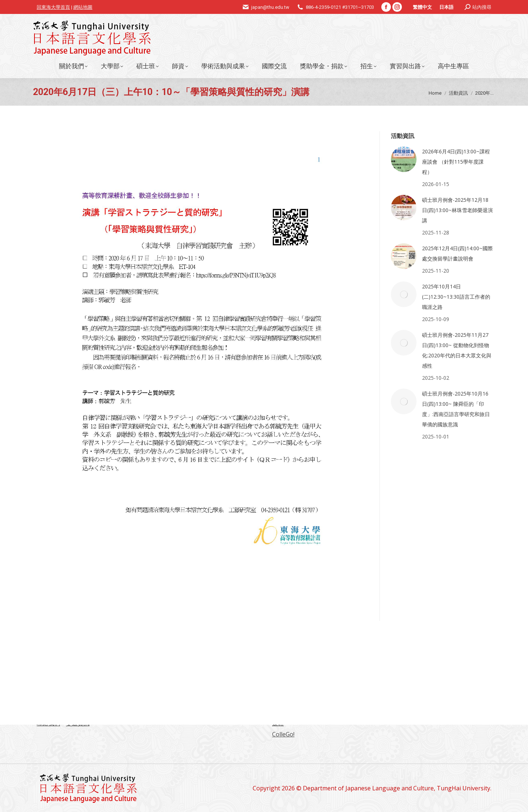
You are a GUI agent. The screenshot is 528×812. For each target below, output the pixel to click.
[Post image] (404, 159)
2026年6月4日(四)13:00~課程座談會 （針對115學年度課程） (456, 162)
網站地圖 (83, 7)
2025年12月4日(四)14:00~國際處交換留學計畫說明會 (457, 253)
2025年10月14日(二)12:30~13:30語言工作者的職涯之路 (456, 297)
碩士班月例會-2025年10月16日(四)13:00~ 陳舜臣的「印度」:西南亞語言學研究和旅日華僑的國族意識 (456, 409)
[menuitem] (422, 7)
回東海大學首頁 (53, 7)
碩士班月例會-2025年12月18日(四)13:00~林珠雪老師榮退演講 (457, 210)
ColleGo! (283, 734)
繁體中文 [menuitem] (422, 7)
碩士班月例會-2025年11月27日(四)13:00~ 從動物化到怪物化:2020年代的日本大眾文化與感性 (457, 350)
